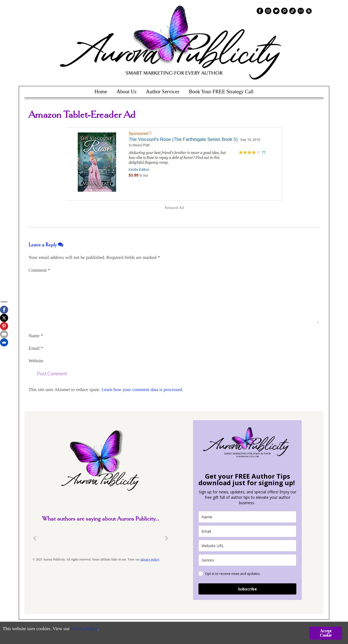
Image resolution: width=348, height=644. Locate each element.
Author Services (163, 92)
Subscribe (247, 589)
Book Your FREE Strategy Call (221, 92)
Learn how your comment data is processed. (142, 390)
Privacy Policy (84, 629)
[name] (247, 517)
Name (36, 336)
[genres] (247, 560)
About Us (127, 92)
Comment (39, 270)
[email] (247, 531)
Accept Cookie (326, 633)
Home (101, 92)
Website (36, 361)
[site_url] (247, 546)
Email (36, 348)
